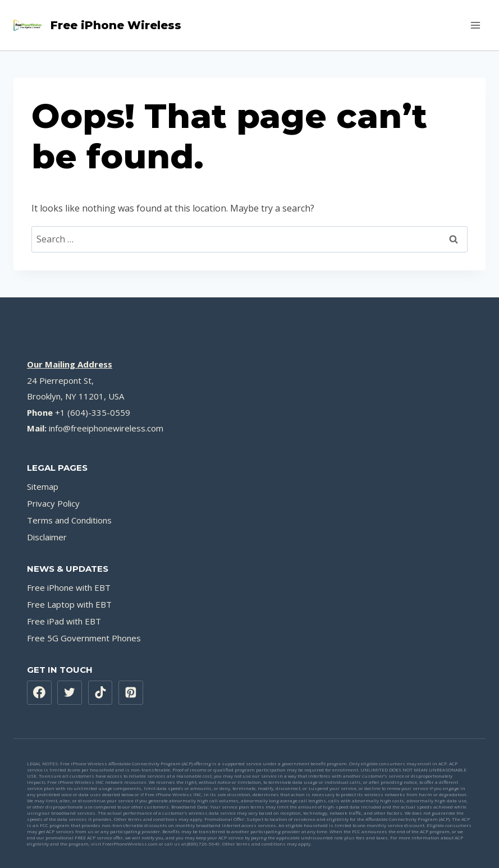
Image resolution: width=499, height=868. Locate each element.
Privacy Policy (53, 503)
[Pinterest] (131, 693)
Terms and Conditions (69, 520)
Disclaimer (47, 537)
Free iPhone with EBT (69, 587)
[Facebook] (39, 693)
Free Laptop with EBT (69, 604)
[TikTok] (100, 693)
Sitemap (43, 486)
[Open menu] (475, 25)
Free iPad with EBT (64, 621)
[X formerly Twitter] (70, 693)
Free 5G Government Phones (84, 638)
